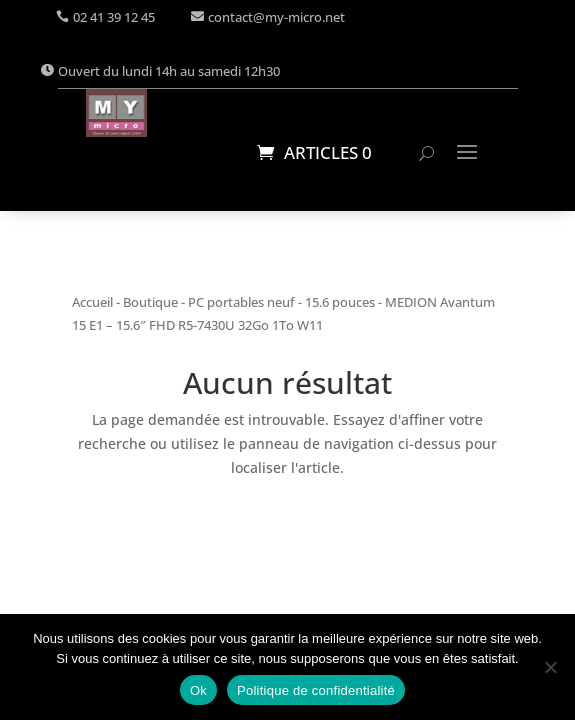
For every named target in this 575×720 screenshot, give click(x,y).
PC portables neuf (241, 302)
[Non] (550, 667)
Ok (198, 690)
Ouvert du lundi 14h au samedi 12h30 (169, 71)
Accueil (92, 302)
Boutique (150, 302)
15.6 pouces (340, 302)
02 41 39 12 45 (114, 17)
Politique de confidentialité (316, 690)
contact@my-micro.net (276, 17)
